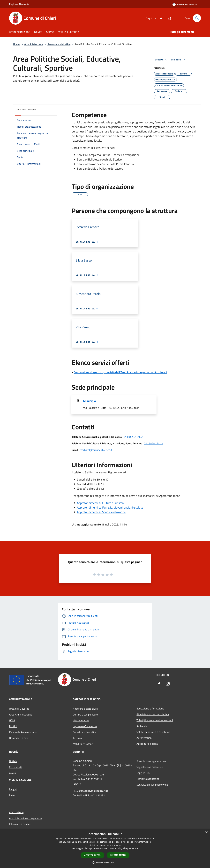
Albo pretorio (16, 812)
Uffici (12, 720)
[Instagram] (168, 18)
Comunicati (15, 767)
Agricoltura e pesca (147, 744)
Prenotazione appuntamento (152, 761)
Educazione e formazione (150, 708)
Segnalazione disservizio (150, 767)
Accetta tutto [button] (92, 855)
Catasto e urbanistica (85, 732)
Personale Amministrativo (24, 732)
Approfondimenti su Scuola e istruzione (101, 512)
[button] (105, 862)
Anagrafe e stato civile (85, 709)
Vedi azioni (178, 60)
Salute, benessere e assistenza (153, 732)
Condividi (162, 60)
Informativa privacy (20, 824)
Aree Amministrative (21, 715)
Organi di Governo (19, 709)
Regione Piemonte (19, 4)
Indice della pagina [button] (26, 110)
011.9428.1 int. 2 (133, 437)
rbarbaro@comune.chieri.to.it (96, 450)
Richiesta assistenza (148, 779)
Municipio (90, 401)
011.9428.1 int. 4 (154, 443)
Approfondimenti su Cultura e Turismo (100, 503)
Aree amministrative (59, 44)
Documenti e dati (19, 738)
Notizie (13, 761)
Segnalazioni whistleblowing (152, 785)
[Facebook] (160, 18)
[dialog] (105, 849)
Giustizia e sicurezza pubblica (153, 714)
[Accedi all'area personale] (185, 4)
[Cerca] (197, 18)
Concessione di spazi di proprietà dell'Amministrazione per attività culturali (120, 372)
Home (16, 44)
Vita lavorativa (81, 720)
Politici (13, 726)
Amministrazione (34, 44)
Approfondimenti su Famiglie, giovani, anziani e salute (110, 507)
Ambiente (142, 726)
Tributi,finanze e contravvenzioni (155, 720)
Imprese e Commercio (85, 726)
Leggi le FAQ (143, 773)
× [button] (206, 833)
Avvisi (12, 773)
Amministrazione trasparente (25, 818)
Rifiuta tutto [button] (118, 855)
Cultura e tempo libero (85, 715)
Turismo (77, 738)
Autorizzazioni (144, 738)
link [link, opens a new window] (136, 848)
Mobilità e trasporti (83, 744)
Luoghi (13, 789)
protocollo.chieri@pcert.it (93, 791)
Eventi (13, 795)
